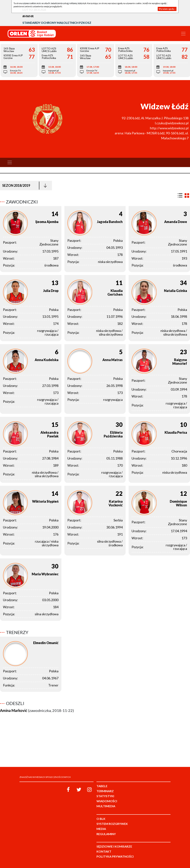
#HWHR (28, 16)
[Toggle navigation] (183, 34)
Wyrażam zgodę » (167, 9)
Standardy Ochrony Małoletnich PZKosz (57, 23)
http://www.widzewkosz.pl (169, 128)
